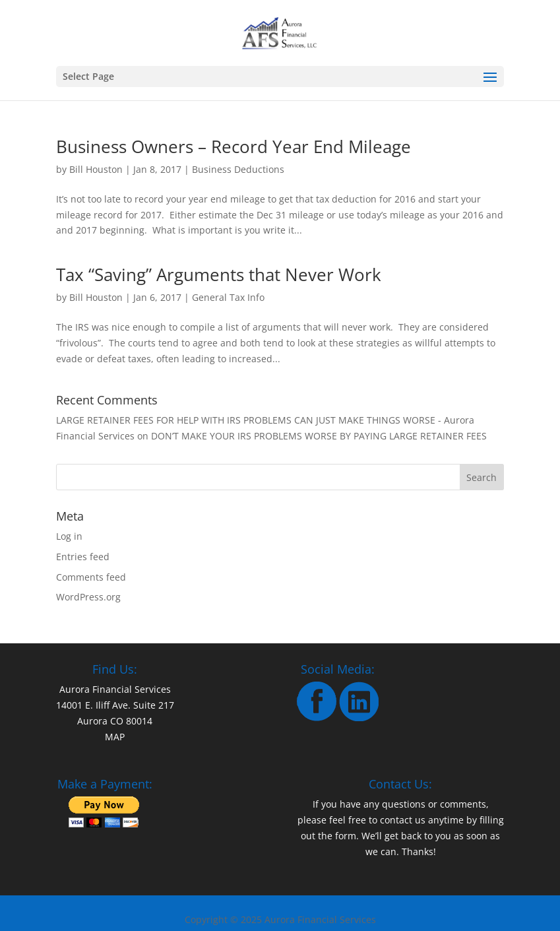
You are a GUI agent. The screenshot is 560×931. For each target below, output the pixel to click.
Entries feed (83, 557)
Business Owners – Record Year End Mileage (233, 146)
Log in (69, 536)
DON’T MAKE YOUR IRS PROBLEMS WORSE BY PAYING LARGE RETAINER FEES (319, 436)
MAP (115, 737)
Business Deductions (238, 169)
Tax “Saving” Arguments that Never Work (219, 274)
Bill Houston (96, 169)
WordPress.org (88, 597)
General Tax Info (228, 297)
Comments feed (91, 577)
